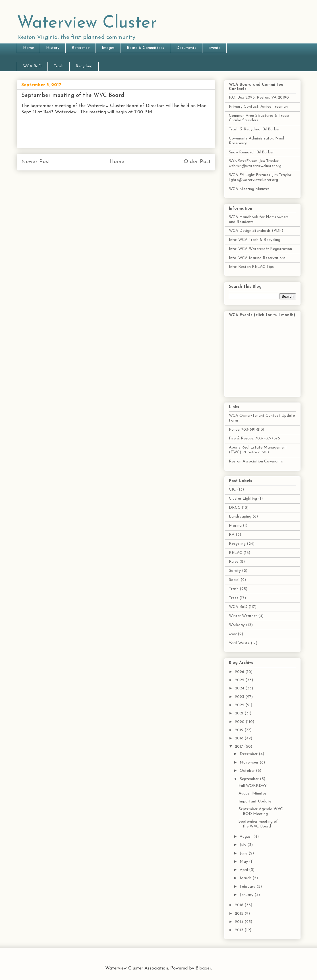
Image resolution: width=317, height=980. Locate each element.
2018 (240, 738)
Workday (237, 625)
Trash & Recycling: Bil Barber (254, 129)
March (246, 878)
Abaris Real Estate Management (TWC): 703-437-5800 (258, 450)
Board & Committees (145, 48)
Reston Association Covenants (256, 461)
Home (28, 48)
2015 (240, 914)
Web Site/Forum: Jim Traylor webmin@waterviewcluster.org (255, 164)
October (248, 771)
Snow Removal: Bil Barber (251, 152)
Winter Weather (243, 616)
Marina (235, 526)
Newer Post (36, 162)
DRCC (235, 508)
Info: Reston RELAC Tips (251, 267)
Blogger (203, 968)
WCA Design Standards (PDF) (256, 231)
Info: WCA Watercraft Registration (260, 249)
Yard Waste (239, 643)
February (248, 887)
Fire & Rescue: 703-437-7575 (254, 438)
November (250, 763)
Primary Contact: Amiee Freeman (258, 107)
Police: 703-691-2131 (247, 430)
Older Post (197, 162)
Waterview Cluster (87, 23)
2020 (240, 722)
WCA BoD (32, 66)
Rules (234, 562)
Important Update (255, 801)
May (244, 862)
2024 (240, 688)
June (244, 853)
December (249, 754)
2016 (240, 905)
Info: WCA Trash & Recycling (255, 240)
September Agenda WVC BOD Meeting (261, 812)
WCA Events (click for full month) (262, 315)
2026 (240, 672)
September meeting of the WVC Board (258, 824)
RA (232, 535)
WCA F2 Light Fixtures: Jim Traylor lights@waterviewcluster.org (260, 178)
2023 (240, 697)
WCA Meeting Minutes (249, 189)
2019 (240, 730)
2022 (240, 705)
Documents (186, 48)
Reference (81, 48)
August (246, 837)
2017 (240, 747)
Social (234, 580)
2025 (240, 680)
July (244, 845)
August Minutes (252, 794)
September (250, 779)
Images (108, 48)
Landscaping (240, 517)
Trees (234, 598)
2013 (240, 930)
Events (214, 48)
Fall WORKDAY (253, 786)
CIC (232, 490)
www (233, 634)
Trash (59, 66)
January (247, 895)
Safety (235, 571)
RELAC (236, 553)
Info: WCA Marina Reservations (257, 258)
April (244, 870)
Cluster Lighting (243, 499)
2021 (240, 713)
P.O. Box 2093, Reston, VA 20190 (259, 98)
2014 (240, 922)
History (53, 48)
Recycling (84, 66)
